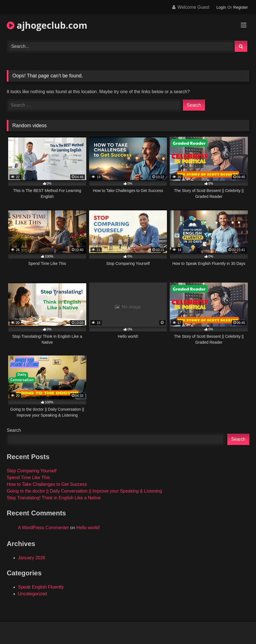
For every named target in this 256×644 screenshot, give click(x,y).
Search (14, 430)
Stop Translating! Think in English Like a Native (54, 498)
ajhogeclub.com (47, 25)
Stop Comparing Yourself (32, 471)
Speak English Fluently (41, 587)
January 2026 (32, 558)
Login (221, 7)
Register (241, 7)
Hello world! (88, 528)
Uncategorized (32, 594)
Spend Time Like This (28, 478)
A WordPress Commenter (43, 528)
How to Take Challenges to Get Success (47, 484)
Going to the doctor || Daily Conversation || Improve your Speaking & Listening (84, 491)
